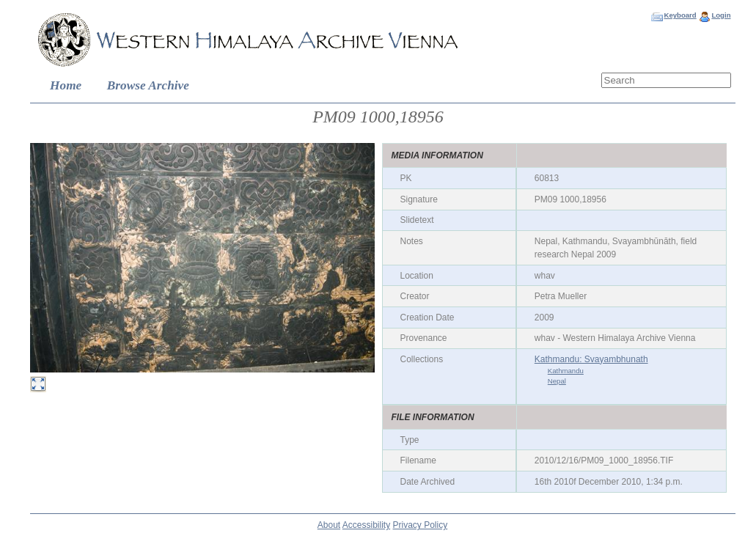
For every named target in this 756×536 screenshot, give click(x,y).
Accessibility (366, 525)
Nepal (557, 381)
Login (721, 15)
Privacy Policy (421, 525)
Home (66, 85)
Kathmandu (566, 371)
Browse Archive (148, 85)
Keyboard (680, 15)
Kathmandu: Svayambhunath (591, 359)
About (329, 525)
